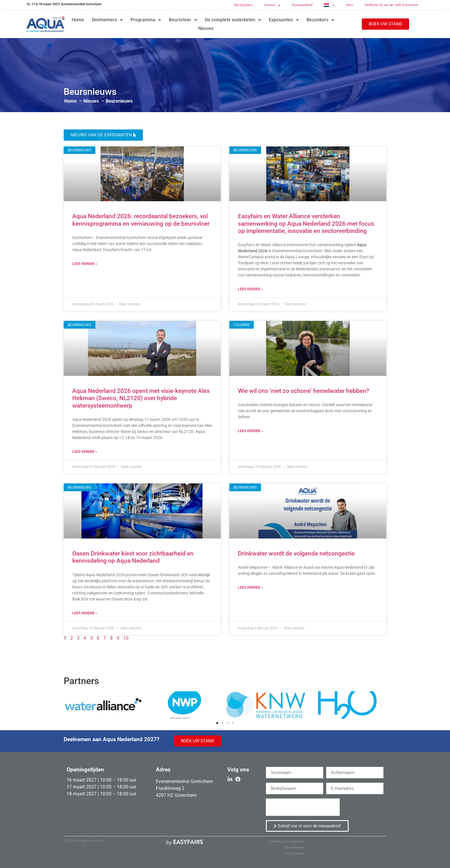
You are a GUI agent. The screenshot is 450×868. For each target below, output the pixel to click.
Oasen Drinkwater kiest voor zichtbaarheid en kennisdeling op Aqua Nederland (133, 557)
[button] (385, 24)
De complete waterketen (233, 20)
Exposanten (284, 20)
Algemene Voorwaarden (286, 841)
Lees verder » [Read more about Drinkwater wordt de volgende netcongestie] (250, 588)
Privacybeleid (294, 854)
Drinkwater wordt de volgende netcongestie (296, 553)
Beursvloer (183, 20)
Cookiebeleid (294, 848)
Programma (146, 20)
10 (126, 638)
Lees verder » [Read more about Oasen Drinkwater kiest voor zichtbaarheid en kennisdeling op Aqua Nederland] (85, 613)
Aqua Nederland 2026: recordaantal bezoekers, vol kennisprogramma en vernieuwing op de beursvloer (142, 220)
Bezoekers (320, 20)
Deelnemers (107, 20)
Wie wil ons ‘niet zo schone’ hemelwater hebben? (304, 391)
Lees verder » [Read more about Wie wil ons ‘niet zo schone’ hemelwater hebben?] (250, 431)
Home (78, 20)
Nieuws (206, 28)
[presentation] (303, 807)
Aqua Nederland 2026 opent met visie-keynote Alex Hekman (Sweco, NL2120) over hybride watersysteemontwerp (141, 398)
